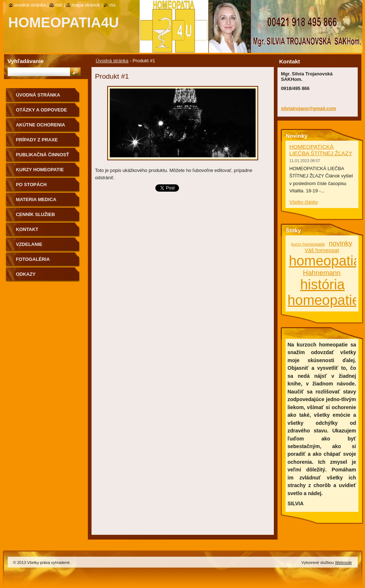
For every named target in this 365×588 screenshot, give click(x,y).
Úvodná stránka (112, 61)
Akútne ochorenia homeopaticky (41, 127)
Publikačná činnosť (43, 155)
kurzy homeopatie (308, 244)
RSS (112, 5)
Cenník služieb (36, 214)
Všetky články (304, 202)
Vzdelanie (29, 244)
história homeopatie (324, 292)
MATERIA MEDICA (36, 199)
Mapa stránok (86, 5)
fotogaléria (33, 259)
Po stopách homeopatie (31, 187)
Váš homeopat (322, 250)
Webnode (343, 562)
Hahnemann (322, 273)
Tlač (59, 5)
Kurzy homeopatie (40, 170)
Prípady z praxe (37, 140)
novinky (341, 243)
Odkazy (26, 274)
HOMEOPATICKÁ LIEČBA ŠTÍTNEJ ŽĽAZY (321, 150)
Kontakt (27, 229)
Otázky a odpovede (42, 110)
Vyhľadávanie (26, 61)
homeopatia (325, 261)
